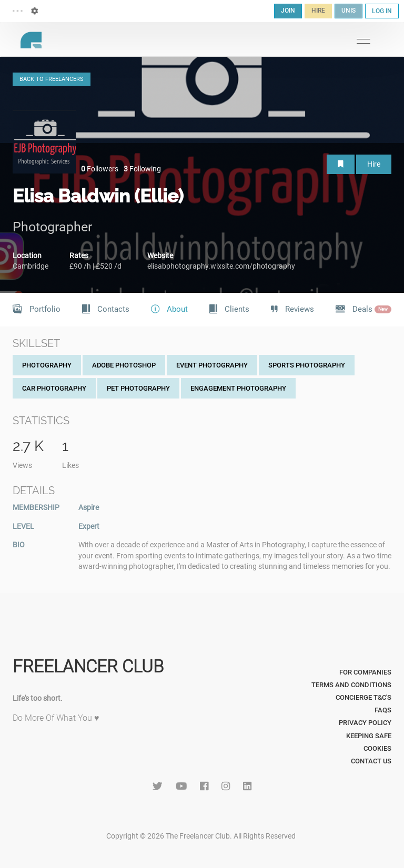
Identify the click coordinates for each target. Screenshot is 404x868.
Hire (374, 164)
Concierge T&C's (363, 697)
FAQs (383, 710)
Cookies (377, 748)
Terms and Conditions (351, 685)
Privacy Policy (365, 723)
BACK (52, 79)
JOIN (288, 11)
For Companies (365, 672)
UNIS (349, 11)
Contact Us (371, 761)
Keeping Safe (369, 736)
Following (142, 169)
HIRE (318, 11)
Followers (100, 169)
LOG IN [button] (382, 11)
